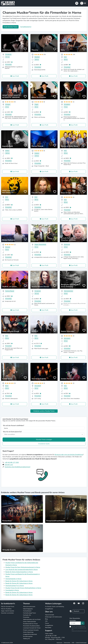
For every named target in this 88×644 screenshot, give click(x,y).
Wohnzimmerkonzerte (29, 607)
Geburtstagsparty (28, 609)
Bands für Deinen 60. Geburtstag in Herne (19, 583)
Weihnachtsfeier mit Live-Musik (32, 619)
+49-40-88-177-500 (12, 462)
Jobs (46, 621)
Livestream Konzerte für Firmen (32, 628)
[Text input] (75, 623)
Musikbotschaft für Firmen (30, 624)
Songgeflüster (49, 609)
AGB (73, 643)
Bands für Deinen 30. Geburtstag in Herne (19, 592)
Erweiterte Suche (44, 444)
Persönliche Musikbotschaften (31, 626)
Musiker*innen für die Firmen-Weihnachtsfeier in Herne (23, 588)
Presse (47, 623)
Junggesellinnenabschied (30, 634)
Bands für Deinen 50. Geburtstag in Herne (19, 581)
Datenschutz (67, 643)
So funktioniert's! (26, 27)
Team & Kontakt (50, 615)
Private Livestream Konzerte (31, 630)
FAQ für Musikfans (6, 609)
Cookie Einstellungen (81, 643)
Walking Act (26, 639)
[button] (83, 3)
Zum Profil (16, 76)
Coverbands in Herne (12, 590)
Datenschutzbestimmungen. (79, 631)
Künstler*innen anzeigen (44, 440)
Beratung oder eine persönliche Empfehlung (69, 455)
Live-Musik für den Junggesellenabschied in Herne (22, 570)
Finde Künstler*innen (11, 27)
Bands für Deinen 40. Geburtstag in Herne (19, 595)
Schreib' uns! (9, 465)
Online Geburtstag (28, 632)
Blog (46, 619)
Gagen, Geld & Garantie (8, 611)
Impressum (59, 643)
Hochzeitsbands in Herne (13, 579)
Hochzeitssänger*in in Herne (15, 586)
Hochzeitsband (27, 611)
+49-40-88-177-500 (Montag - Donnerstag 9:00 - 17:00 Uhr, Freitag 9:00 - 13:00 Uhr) (55, 638)
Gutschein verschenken (7, 613)
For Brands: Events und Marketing (55, 607)
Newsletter (48, 628)
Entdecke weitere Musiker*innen (44, 411)
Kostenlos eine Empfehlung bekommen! (17, 467)
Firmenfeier (26, 617)
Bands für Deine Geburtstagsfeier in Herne (19, 572)
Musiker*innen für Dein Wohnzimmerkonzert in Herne (23, 567)
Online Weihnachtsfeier (30, 622)
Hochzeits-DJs (27, 615)
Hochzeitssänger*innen (29, 613)
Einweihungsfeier (28, 636)
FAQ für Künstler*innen (8, 607)
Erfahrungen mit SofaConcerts (54, 617)
